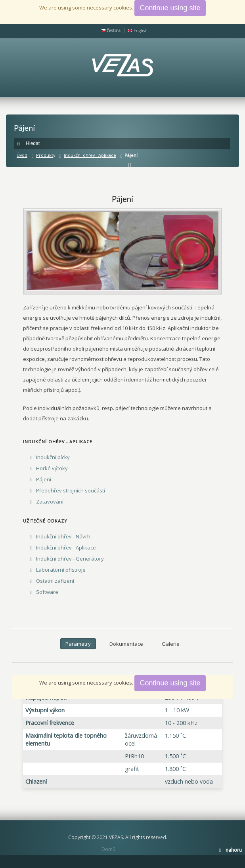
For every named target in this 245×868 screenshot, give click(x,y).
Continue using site (170, 683)
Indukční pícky (53, 457)
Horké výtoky (52, 468)
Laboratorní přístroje (61, 570)
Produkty (46, 155)
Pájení (44, 479)
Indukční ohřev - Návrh (63, 536)
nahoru (234, 850)
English (138, 31)
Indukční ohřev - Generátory (70, 559)
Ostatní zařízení (55, 581)
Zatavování (50, 502)
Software (47, 592)
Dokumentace (126, 644)
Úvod (22, 155)
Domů (108, 849)
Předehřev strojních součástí (71, 490)
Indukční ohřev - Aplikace (90, 155)
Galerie (171, 644)
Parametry (78, 644)
